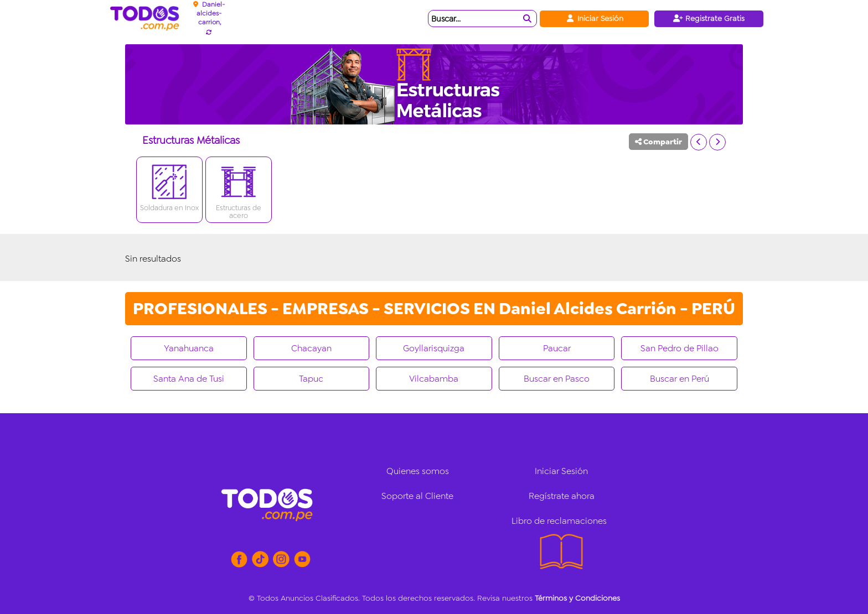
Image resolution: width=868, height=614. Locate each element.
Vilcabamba (434, 379)
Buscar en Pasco (557, 379)
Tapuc (311, 379)
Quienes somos (418, 471)
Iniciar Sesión (594, 18)
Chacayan (311, 348)
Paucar (557, 348)
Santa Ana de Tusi (189, 379)
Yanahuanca (189, 348)
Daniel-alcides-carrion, (211, 13)
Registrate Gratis (709, 18)
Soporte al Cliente (417, 496)
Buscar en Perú (680, 379)
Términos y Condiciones (577, 598)
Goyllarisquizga (434, 348)
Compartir (658, 142)
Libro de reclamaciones (559, 521)
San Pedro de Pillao (680, 348)
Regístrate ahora (562, 496)
